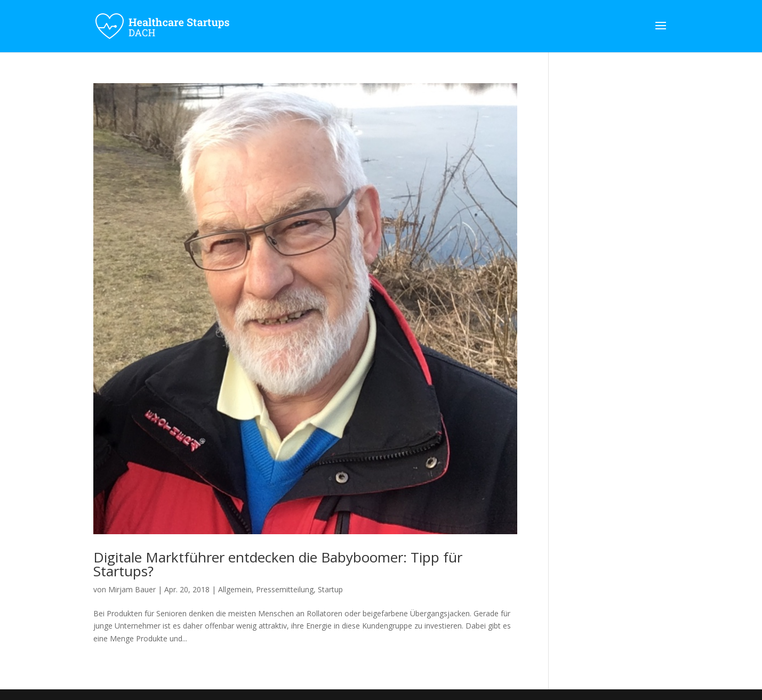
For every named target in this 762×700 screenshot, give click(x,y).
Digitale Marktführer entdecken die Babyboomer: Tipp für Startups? (278, 564)
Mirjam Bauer (132, 589)
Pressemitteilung (285, 589)
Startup (330, 589)
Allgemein (235, 589)
